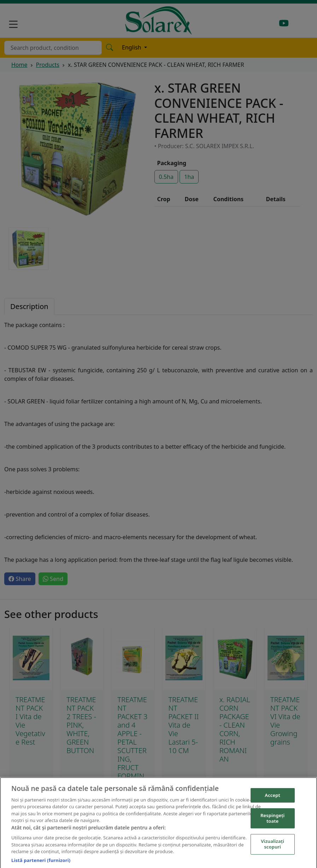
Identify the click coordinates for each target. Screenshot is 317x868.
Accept (272, 798)
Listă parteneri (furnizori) (41, 863)
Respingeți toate (273, 821)
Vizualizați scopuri (272, 847)
